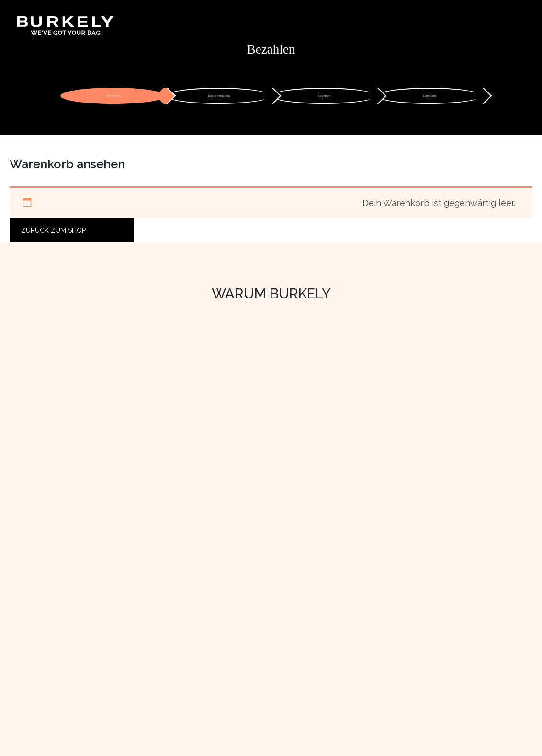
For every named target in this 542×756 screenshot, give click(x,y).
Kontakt (212, 594)
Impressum (218, 658)
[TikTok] (425, 657)
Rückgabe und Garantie (240, 632)
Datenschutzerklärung (238, 671)
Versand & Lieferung (235, 619)
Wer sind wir (45, 594)
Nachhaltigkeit (48, 619)
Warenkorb (114, 99)
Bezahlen (324, 99)
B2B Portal (393, 607)
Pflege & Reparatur (233, 645)
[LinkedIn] (410, 657)
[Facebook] (394, 657)
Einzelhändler (398, 594)
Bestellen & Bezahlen (237, 607)
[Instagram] (378, 657)
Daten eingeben (219, 99)
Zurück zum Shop (53, 238)
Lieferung (429, 99)
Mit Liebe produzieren (62, 607)
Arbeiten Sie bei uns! (59, 645)
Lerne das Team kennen (66, 632)
